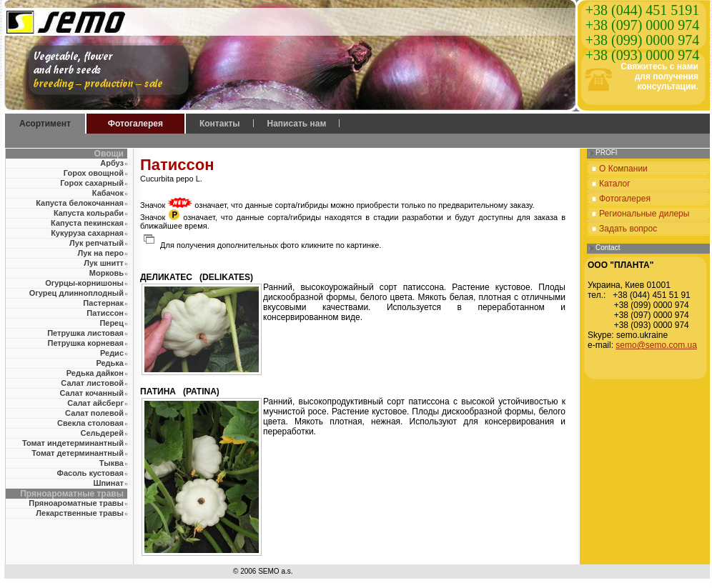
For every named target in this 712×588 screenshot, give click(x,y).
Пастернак (103, 303)
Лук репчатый (97, 243)
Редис (112, 353)
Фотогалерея (135, 124)
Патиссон (105, 313)
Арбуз (112, 163)
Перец (112, 323)
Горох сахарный (92, 183)
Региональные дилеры (644, 214)
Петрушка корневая (85, 343)
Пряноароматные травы (76, 503)
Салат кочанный (92, 393)
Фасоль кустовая (90, 473)
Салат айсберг (95, 403)
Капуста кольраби (89, 213)
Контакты (220, 124)
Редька (110, 363)
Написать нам (297, 124)
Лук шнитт (104, 263)
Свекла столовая (90, 423)
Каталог (615, 184)
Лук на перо (101, 253)
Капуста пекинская (87, 223)
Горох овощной (94, 173)
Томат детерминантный (78, 453)
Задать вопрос (628, 229)
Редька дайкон (95, 373)
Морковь (107, 273)
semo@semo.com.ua (656, 345)
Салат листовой (92, 383)
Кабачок (108, 193)
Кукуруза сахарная (87, 233)
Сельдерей (102, 433)
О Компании (623, 169)
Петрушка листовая (85, 333)
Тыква (112, 463)
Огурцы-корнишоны (84, 283)
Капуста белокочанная (80, 203)
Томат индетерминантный (73, 443)
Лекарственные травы (80, 513)
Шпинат (108, 483)
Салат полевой (94, 413)
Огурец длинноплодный (76, 293)
